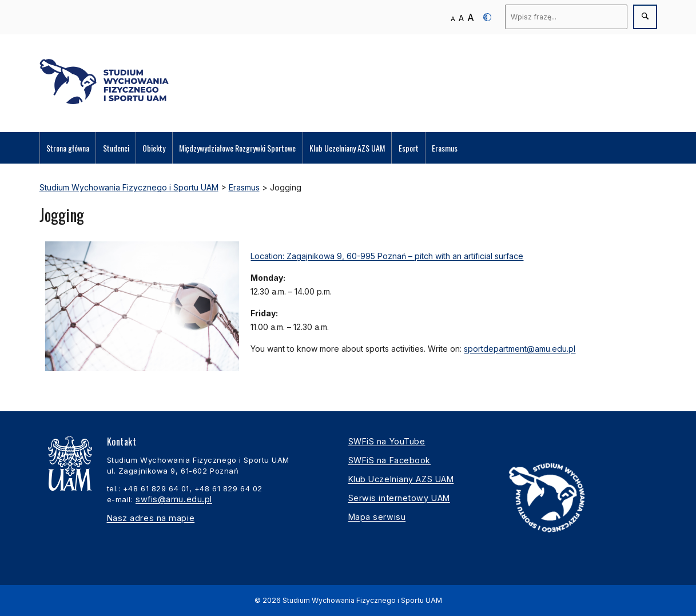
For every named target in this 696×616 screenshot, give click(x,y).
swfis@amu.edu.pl (174, 499)
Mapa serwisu (377, 517)
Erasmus (445, 148)
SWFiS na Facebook (390, 460)
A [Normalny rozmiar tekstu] (453, 19)
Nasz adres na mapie (151, 518)
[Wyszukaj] (566, 17)
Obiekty (154, 148)
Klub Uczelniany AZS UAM (347, 148)
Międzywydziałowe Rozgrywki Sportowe (237, 148)
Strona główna (68, 148)
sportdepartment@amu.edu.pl (520, 349)
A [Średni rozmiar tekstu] (461, 18)
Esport (409, 148)
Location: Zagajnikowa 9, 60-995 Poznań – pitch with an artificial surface (387, 256)
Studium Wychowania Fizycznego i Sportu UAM (362, 600)
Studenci (116, 148)
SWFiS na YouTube (387, 441)
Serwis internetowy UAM (399, 498)
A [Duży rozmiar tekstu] (471, 17)
